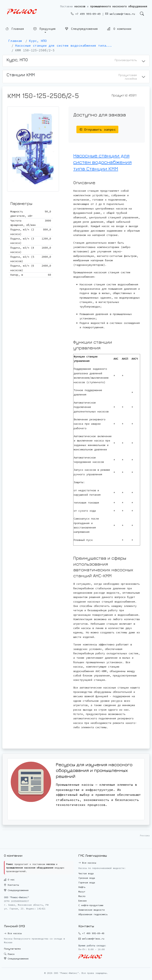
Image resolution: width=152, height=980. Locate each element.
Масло (82, 896)
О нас (9, 880)
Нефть (82, 887)
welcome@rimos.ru (120, 14)
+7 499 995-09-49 (86, 14)
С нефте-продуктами (91, 905)
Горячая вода (87, 882)
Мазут (82, 892)
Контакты (11, 885)
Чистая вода (86, 873)
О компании (119, 28)
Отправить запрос (97, 129)
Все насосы (87, 863)
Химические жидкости (92, 910)
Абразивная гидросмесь (93, 914)
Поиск (9, 954)
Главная (15, 28)
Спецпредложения (81, 28)
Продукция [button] (44, 28)
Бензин (83, 901)
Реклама (145, 836)
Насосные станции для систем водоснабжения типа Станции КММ (102, 162)
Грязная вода (87, 878)
